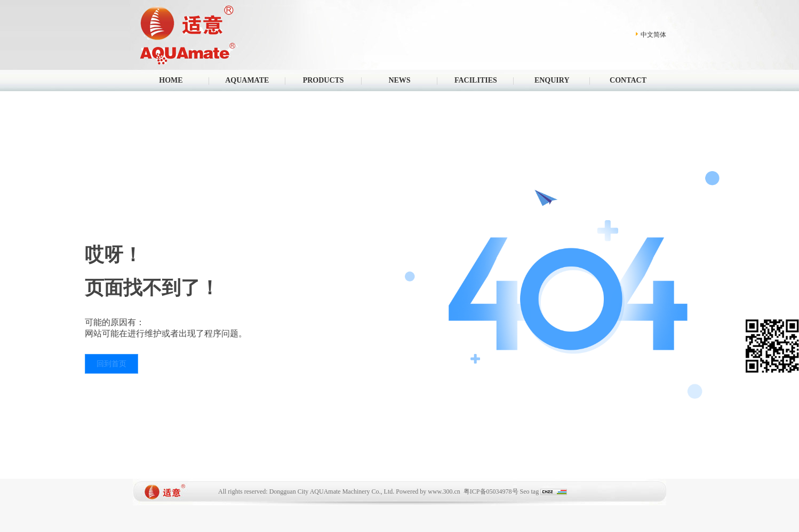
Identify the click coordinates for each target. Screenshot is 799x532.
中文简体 (653, 35)
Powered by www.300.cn (428, 491)
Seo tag (530, 491)
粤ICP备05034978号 (491, 491)
